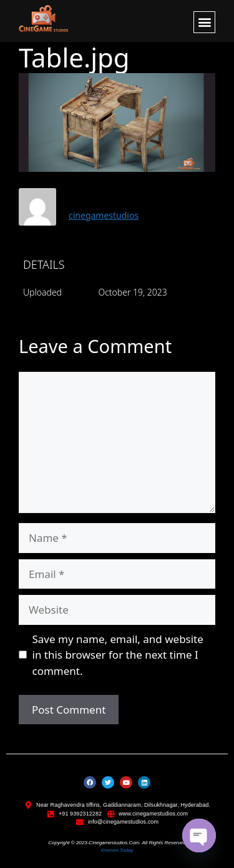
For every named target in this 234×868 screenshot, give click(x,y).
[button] (204, 22)
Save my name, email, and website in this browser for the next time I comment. (118, 655)
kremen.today (117, 850)
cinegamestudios (104, 215)
